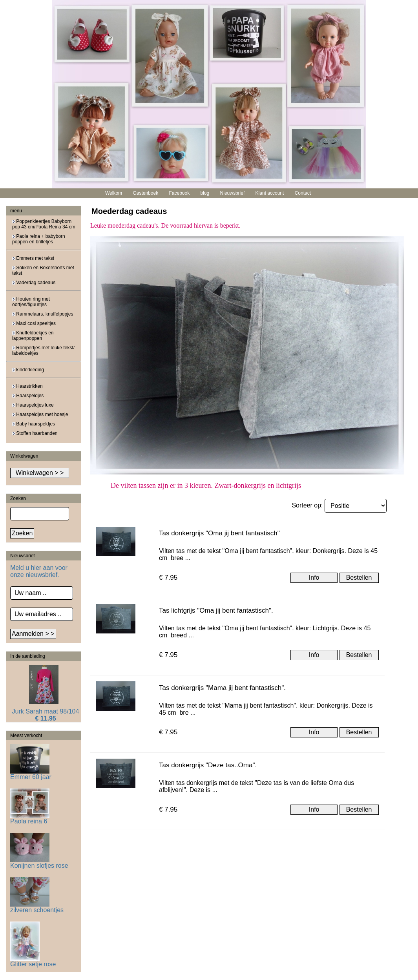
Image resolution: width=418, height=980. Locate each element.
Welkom (114, 193)
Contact (303, 193)
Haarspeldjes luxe (33, 405)
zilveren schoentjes (37, 907)
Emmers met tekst (33, 258)
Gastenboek (145, 193)
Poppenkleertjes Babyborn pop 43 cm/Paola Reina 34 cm (44, 224)
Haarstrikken (27, 386)
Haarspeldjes (28, 396)
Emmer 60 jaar (31, 774)
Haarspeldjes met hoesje (40, 414)
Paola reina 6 (30, 818)
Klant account (270, 193)
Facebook (179, 193)
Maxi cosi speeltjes (34, 323)
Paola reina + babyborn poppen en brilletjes (39, 239)
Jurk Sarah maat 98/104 (46, 711)
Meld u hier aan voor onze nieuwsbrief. (39, 571)
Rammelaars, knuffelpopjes (43, 314)
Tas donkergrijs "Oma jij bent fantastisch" (219, 533)
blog (205, 193)
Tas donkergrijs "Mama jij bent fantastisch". (222, 688)
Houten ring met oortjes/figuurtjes (31, 302)
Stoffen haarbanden (35, 433)
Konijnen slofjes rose (39, 863)
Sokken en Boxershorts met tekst (43, 270)
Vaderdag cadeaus (34, 283)
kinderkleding (28, 370)
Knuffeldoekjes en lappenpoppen (33, 336)
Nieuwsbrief (233, 193)
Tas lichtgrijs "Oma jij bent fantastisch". (216, 610)
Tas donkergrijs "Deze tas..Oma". (208, 765)
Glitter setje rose (33, 961)
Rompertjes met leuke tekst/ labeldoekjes (43, 350)
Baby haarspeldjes (34, 424)
